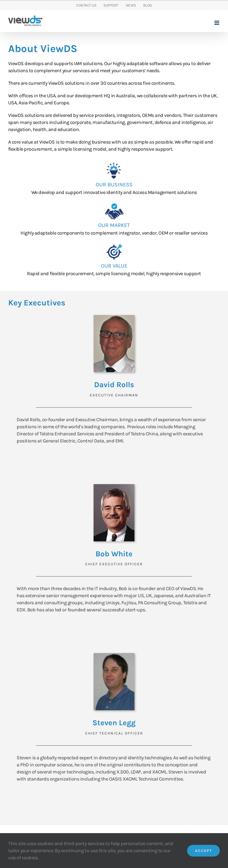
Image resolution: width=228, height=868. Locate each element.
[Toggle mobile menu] (217, 23)
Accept (203, 851)
